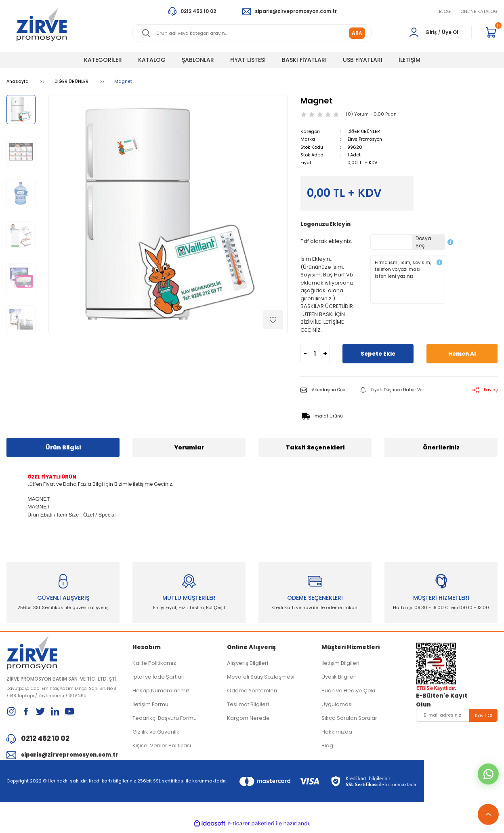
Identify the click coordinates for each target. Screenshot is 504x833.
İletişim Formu (150, 706)
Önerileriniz (441, 447)
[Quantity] (315, 354)
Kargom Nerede (248, 720)
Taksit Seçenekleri (315, 447)
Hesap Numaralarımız (161, 693)
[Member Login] (414, 32)
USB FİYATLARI (363, 60)
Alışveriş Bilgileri (248, 665)
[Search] (252, 33)
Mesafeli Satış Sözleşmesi (261, 679)
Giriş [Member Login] (431, 32)
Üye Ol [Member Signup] (450, 32)
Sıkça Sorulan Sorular (349, 720)
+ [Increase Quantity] (325, 353)
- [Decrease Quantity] (305, 353)
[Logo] (41, 24)
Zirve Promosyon (366, 139)
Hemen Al (462, 354)
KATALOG (152, 60)
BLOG (445, 11)
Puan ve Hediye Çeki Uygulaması (348, 699)
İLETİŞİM (409, 60)
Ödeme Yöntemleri (252, 693)
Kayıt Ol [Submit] (484, 717)
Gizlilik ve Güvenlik (156, 734)
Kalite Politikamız (154, 665)
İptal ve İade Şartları (159, 679)
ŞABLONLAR (198, 60)
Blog (327, 748)
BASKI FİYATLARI (304, 60)
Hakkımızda (337, 734)
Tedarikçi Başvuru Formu (165, 720)
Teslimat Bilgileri (248, 706)
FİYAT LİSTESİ (248, 60)
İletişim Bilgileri (340, 665)
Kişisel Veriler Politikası (162, 748)
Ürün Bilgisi (63, 447)
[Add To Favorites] (273, 320)
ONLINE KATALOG (479, 11)
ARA (357, 33)
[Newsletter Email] (457, 717)
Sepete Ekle (378, 354)
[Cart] (491, 32)
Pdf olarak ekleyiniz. (326, 241)
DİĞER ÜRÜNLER (364, 131)
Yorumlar (189, 447)
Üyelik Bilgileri (339, 679)
